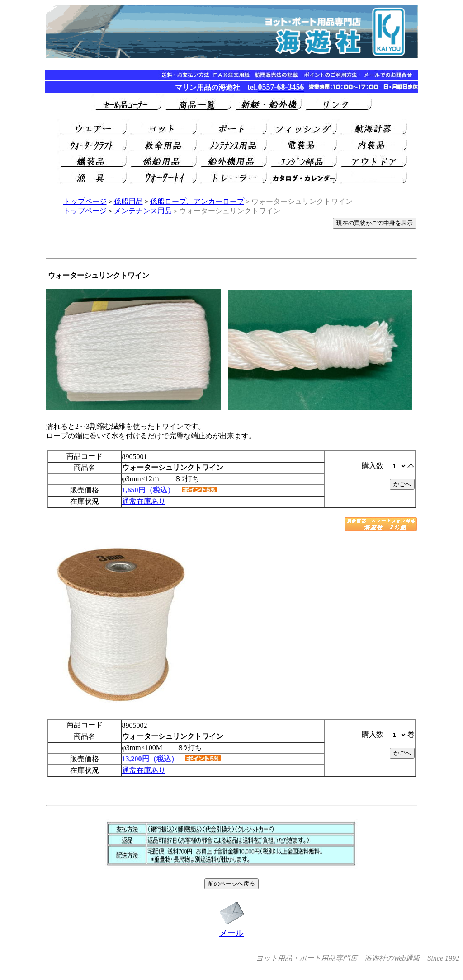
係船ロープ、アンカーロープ (197, 201)
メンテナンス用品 (143, 211)
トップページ (85, 201)
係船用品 (128, 201)
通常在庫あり (144, 501)
